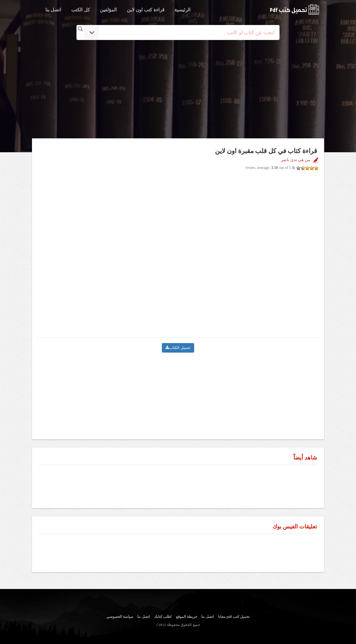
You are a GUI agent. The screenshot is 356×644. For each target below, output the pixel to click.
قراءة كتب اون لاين (146, 10)
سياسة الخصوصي (120, 617)
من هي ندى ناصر (296, 160)
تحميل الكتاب (178, 348)
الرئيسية (182, 10)
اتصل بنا (53, 10)
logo (294, 9)
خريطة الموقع (187, 617)
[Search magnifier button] (80, 29)
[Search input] (186, 33)
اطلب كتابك (163, 617)
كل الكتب (80, 10)
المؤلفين (108, 10)
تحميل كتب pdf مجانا (234, 617)
